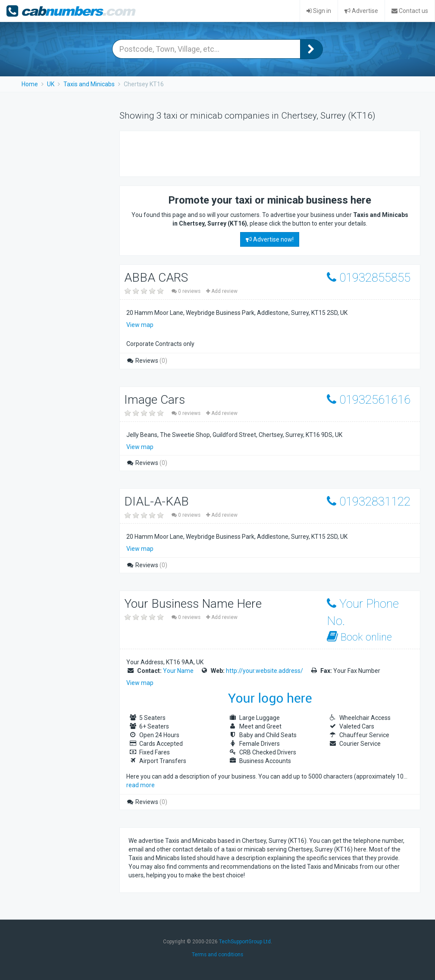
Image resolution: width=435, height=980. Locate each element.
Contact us (410, 11)
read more (141, 785)
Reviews (147, 361)
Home (30, 84)
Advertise (361, 11)
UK (51, 84)
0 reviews (187, 291)
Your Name (178, 671)
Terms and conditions (217, 955)
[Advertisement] (229, 153)
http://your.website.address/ (264, 671)
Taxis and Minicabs (89, 84)
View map (140, 325)
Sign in (319, 11)
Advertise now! (270, 239)
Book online (359, 637)
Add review (222, 291)
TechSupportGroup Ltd (245, 942)
